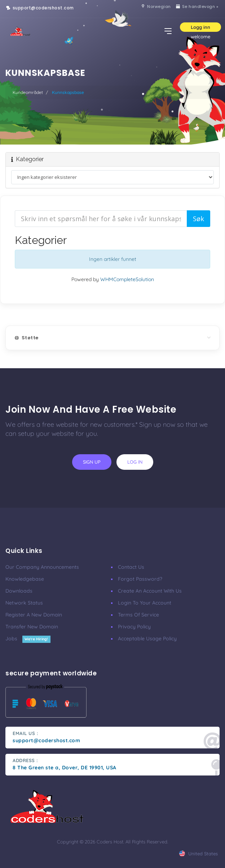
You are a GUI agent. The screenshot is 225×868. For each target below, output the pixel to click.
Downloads (19, 591)
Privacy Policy (134, 627)
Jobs (28, 639)
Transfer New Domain (32, 627)
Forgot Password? (140, 579)
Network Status (24, 603)
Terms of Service (138, 615)
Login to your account (145, 603)
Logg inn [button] (200, 27)
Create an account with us (150, 591)
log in (135, 462)
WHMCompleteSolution (127, 279)
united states (198, 854)
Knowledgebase (25, 579)
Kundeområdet (28, 92)
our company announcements (42, 567)
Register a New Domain (34, 615)
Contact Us (131, 567)
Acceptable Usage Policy (147, 639)
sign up (92, 462)
